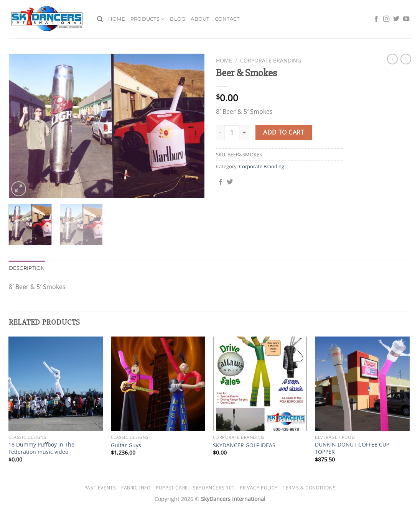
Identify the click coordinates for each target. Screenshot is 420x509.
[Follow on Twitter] (396, 19)
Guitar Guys (126, 445)
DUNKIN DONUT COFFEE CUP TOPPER (352, 448)
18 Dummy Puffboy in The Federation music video (41, 448)
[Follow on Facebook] (376, 19)
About (200, 19)
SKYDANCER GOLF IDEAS (244, 445)
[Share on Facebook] (221, 182)
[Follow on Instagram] (386, 19)
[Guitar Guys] (158, 384)
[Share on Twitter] (230, 182)
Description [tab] (27, 268)
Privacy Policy (259, 488)
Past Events (100, 488)
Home (117, 19)
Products (148, 19)
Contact (227, 19)
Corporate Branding (271, 60)
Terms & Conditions (309, 488)
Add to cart (284, 132)
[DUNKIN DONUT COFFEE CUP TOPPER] (362, 384)
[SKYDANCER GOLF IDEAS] (260, 384)
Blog (178, 19)
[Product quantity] (232, 133)
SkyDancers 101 (214, 488)
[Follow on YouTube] (406, 19)
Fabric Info (136, 488)
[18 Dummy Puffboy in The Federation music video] (56, 384)
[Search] (100, 19)
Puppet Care (172, 488)
